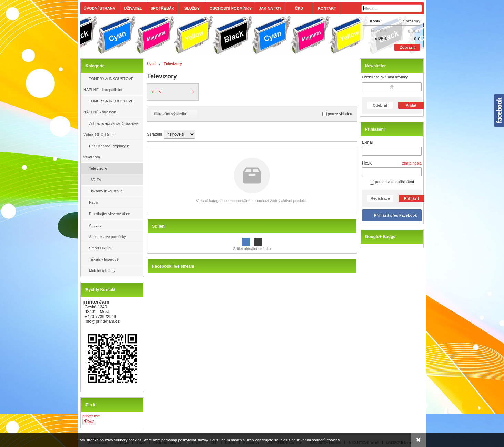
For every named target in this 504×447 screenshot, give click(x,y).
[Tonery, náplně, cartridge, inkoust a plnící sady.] (209, 35)
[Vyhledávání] (392, 8)
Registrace (380, 198)
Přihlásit (411, 198)
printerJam (91, 416)
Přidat (411, 105)
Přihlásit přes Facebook (395, 215)
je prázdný (411, 21)
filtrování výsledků (174, 114)
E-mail (368, 142)
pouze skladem (338, 114)
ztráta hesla (412, 163)
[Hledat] (417, 8)
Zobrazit (407, 47)
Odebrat (380, 105)
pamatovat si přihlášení (392, 182)
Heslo (367, 163)
